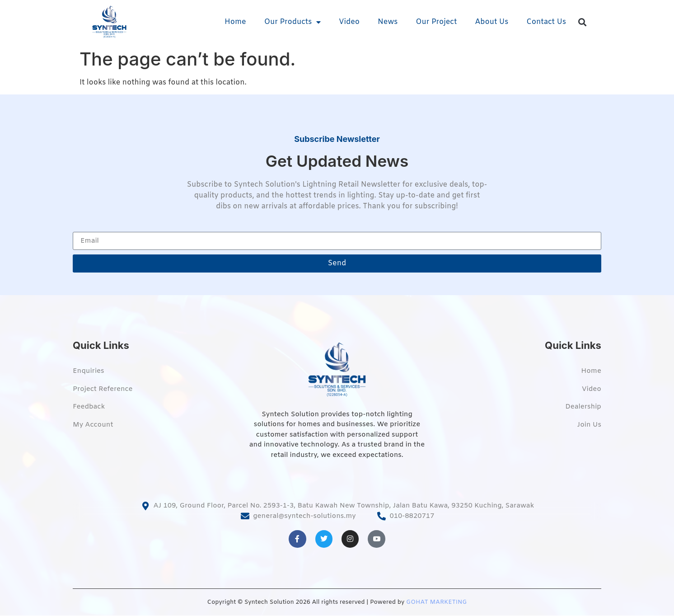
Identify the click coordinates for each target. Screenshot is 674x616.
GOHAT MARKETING (436, 602)
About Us (491, 22)
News (388, 22)
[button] (583, 22)
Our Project (436, 22)
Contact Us (546, 22)
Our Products (293, 22)
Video (349, 22)
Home (235, 22)
